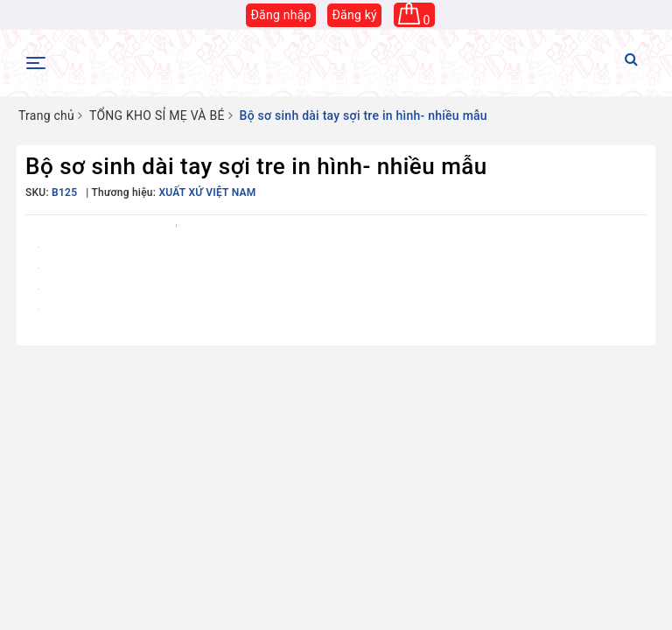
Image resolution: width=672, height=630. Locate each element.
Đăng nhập (280, 15)
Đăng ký (354, 15)
